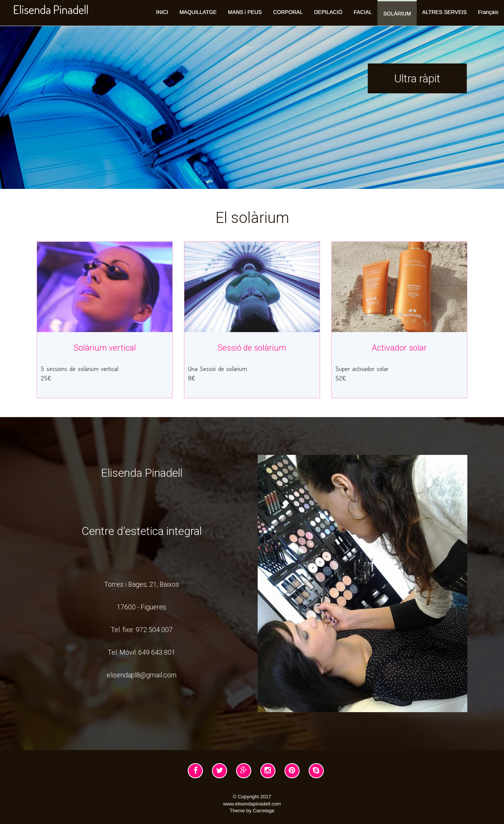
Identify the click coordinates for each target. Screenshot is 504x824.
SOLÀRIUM (397, 14)
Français (488, 12)
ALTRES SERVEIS (445, 12)
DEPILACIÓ (328, 12)
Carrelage (264, 811)
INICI (162, 12)
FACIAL (363, 12)
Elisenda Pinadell (51, 9)
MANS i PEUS (245, 12)
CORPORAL (288, 12)
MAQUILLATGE (198, 12)
